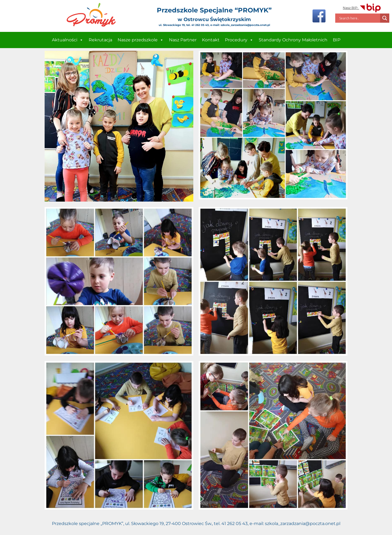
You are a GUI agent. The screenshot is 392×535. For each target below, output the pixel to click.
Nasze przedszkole (141, 40)
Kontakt (211, 40)
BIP (337, 40)
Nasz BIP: (362, 8)
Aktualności (68, 40)
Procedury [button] (239, 40)
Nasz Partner (183, 40)
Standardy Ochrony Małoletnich (293, 40)
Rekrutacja (100, 40)
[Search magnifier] (385, 18)
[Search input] (359, 18)
